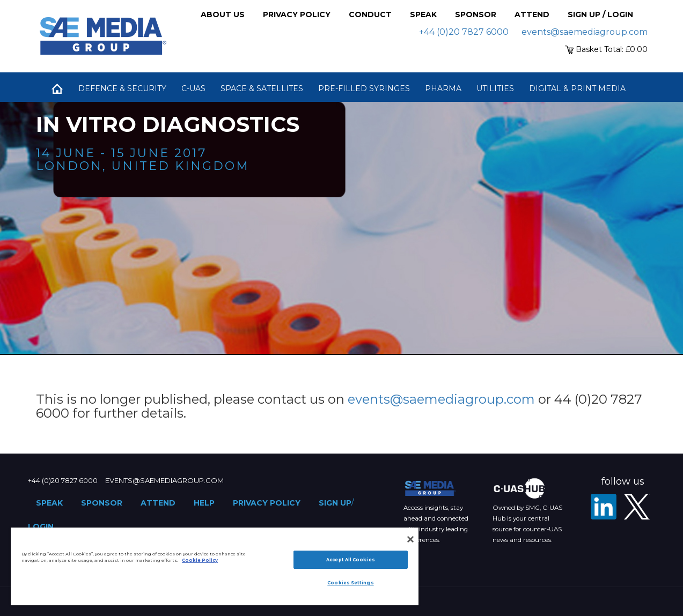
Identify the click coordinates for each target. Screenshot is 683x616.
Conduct (370, 14)
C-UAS (193, 88)
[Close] (410, 539)
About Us (223, 14)
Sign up (335, 503)
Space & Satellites (262, 88)
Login (41, 526)
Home (57, 88)
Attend (532, 14)
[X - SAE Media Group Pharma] (637, 507)
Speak (423, 14)
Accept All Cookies (350, 560)
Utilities (495, 88)
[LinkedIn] (604, 507)
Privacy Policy (297, 14)
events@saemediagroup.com (585, 32)
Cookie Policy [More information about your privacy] (200, 560)
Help (204, 503)
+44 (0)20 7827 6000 (464, 32)
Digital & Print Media (577, 88)
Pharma (443, 88)
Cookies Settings (350, 583)
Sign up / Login (600, 14)
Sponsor (476, 14)
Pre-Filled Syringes (364, 88)
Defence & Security (122, 88)
